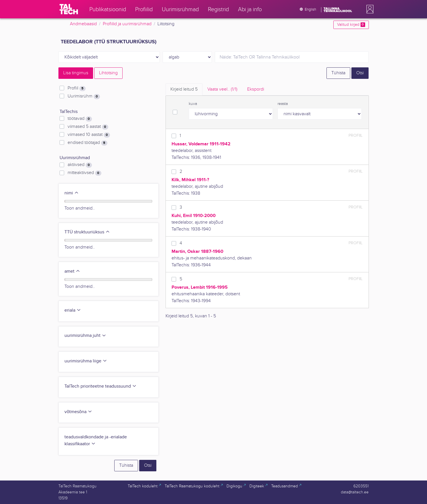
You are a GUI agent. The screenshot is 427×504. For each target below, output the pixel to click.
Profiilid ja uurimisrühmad (127, 24)
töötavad (80, 119)
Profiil (76, 88)
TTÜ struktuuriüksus (87, 232)
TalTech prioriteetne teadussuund (101, 386)
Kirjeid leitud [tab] (184, 89)
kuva (193, 104)
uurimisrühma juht (85, 336)
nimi (72, 193)
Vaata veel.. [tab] (222, 89)
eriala (73, 310)
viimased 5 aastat (88, 127)
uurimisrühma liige (86, 361)
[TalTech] (69, 9)
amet (72, 271)
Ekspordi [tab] (256, 89)
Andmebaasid (83, 24)
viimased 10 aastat (89, 135)
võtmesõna (78, 412)
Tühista (338, 73)
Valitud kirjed (351, 25)
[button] (369, 9)
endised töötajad (87, 143)
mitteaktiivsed (84, 173)
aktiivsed (80, 165)
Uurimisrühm (84, 96)
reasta (283, 104)
